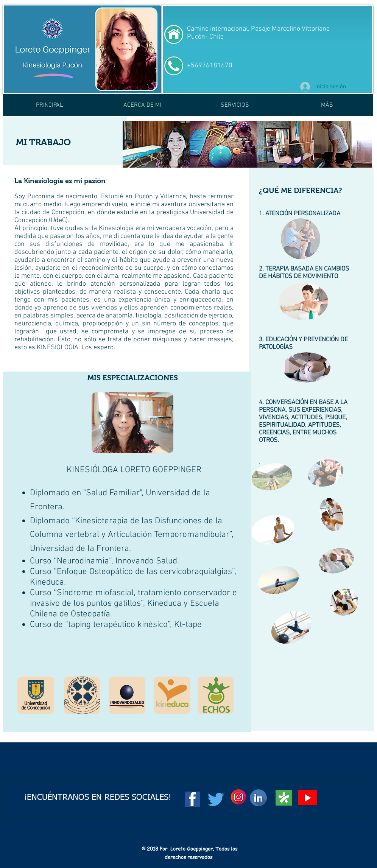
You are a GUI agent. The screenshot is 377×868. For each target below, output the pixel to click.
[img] (285, 144)
